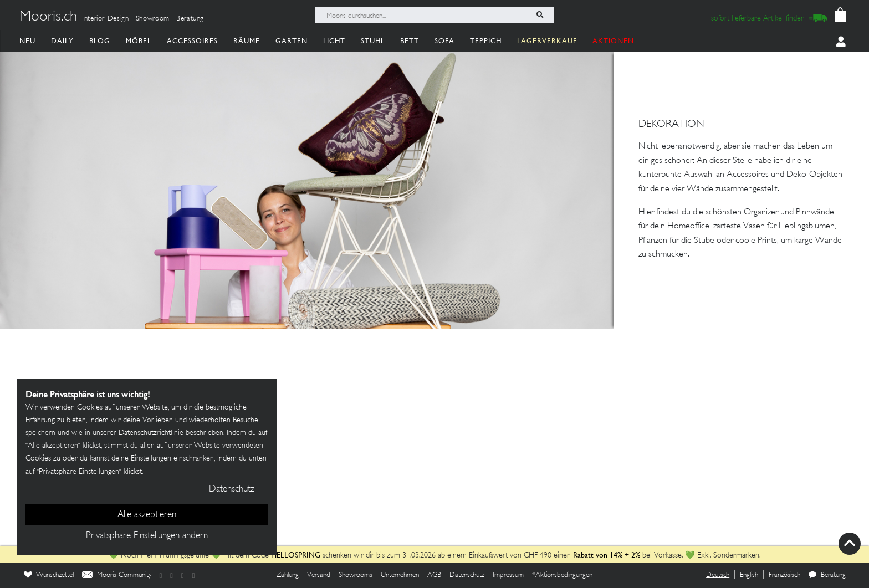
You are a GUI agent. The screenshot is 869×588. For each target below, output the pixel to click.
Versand (319, 575)
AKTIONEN (613, 41)
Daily (62, 41)
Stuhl (373, 41)
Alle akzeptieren (147, 515)
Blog (100, 41)
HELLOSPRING (296, 555)
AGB (434, 575)
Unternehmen (400, 575)
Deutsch (718, 575)
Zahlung (288, 575)
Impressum (508, 575)
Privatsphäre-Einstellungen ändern (147, 536)
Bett (410, 41)
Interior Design (106, 19)
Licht (334, 41)
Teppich (486, 41)
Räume (247, 41)
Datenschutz (467, 575)
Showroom (153, 19)
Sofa (444, 41)
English (749, 575)
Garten (292, 41)
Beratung (190, 19)
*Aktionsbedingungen (562, 575)
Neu (27, 41)
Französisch (784, 575)
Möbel (139, 41)
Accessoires (192, 41)
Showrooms (356, 575)
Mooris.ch (48, 17)
